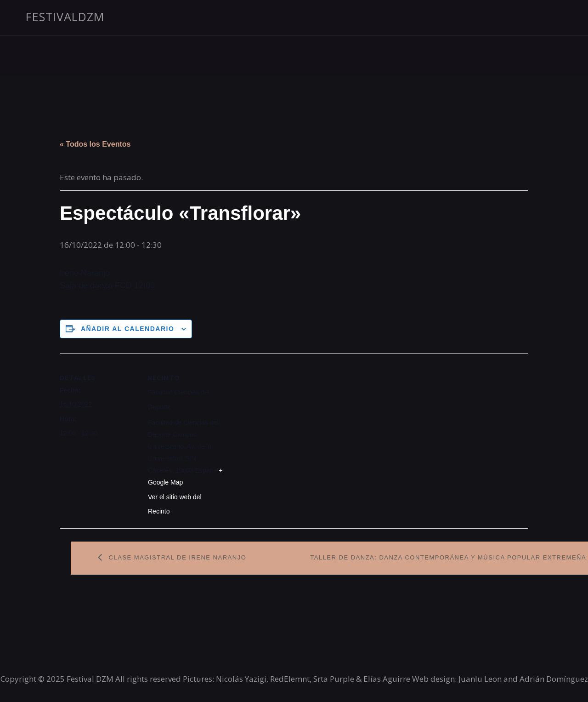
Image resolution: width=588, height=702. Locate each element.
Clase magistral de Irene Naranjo (177, 557)
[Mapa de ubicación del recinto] (285, 417)
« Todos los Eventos (95, 144)
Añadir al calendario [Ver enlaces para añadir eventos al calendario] (127, 329)
